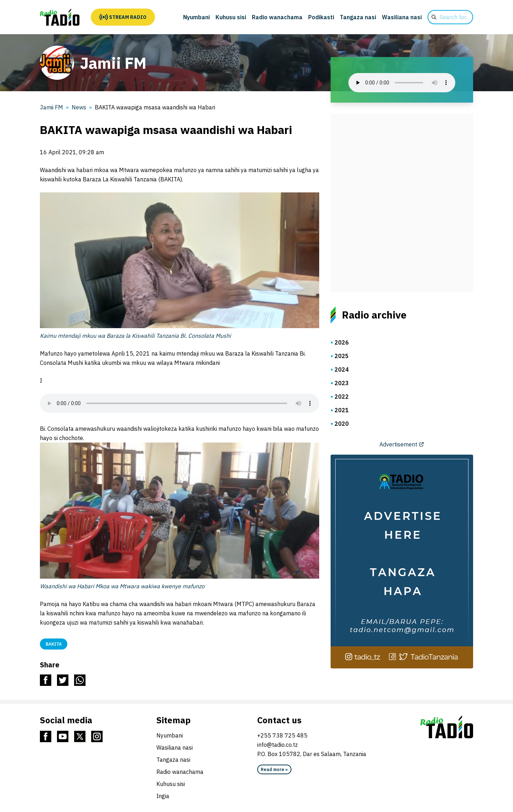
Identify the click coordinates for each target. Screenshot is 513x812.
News (79, 107)
